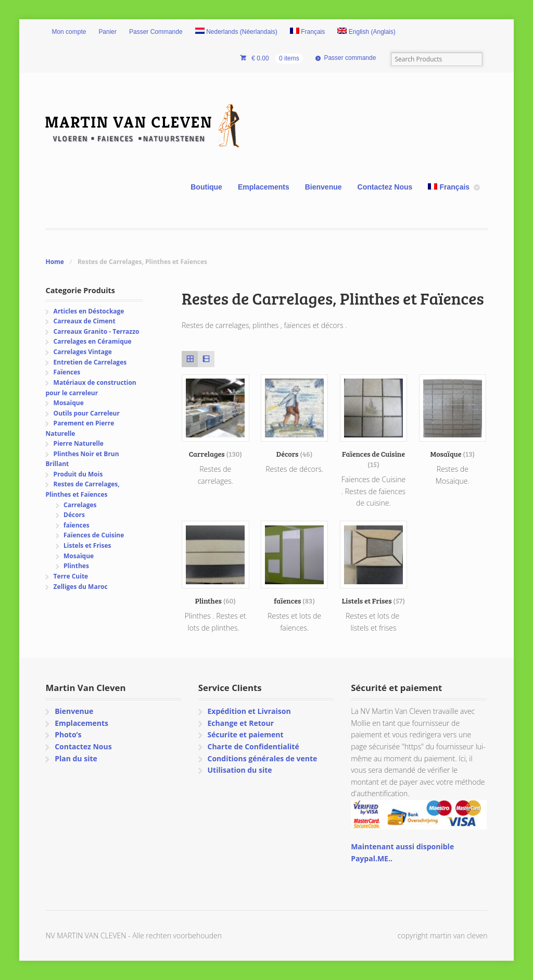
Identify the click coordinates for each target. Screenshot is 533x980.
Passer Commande (156, 32)
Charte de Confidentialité (253, 746)
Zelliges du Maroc (81, 587)
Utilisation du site (239, 770)
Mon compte (69, 32)
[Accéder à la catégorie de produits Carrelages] (215, 417)
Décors (74, 515)
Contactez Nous (385, 187)
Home (54, 262)
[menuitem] (236, 32)
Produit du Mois (78, 474)
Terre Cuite (71, 576)
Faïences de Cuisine (94, 535)
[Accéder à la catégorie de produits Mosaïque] (453, 417)
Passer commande (350, 58)
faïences (77, 525)
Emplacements (264, 187)
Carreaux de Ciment (85, 321)
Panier (107, 32)
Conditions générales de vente (262, 758)
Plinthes (76, 566)
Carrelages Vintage (83, 352)
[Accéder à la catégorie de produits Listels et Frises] (374, 563)
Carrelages (80, 505)
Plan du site (76, 758)
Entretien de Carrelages (90, 362)
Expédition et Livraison (249, 711)
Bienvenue (323, 187)
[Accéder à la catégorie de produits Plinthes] (215, 563)
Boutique (206, 187)
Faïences (67, 372)
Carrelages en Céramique (93, 341)
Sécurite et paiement (245, 734)
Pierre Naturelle (79, 443)
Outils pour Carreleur (87, 413)
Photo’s (68, 734)
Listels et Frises (87, 545)
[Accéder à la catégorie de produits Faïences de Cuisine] (374, 422)
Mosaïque (69, 403)
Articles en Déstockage (89, 311)
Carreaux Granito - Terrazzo (97, 331)
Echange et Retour (240, 723)
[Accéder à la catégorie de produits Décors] (295, 417)
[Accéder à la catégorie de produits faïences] (295, 563)
